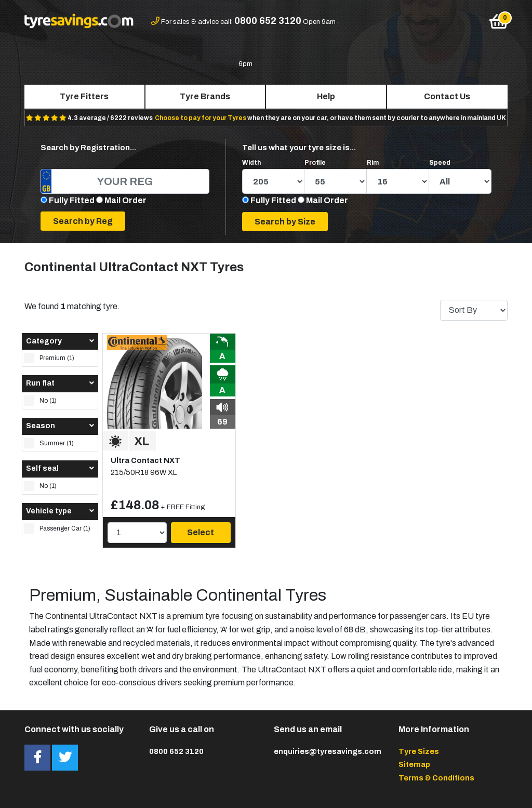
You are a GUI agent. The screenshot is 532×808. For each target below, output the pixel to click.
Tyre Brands (205, 96)
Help (326, 96)
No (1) (40, 401)
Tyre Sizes (419, 751)
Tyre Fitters (84, 96)
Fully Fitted (72, 200)
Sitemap (414, 764)
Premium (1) (49, 358)
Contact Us (447, 96)
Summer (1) (49, 443)
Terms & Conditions (436, 778)
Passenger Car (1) (57, 528)
